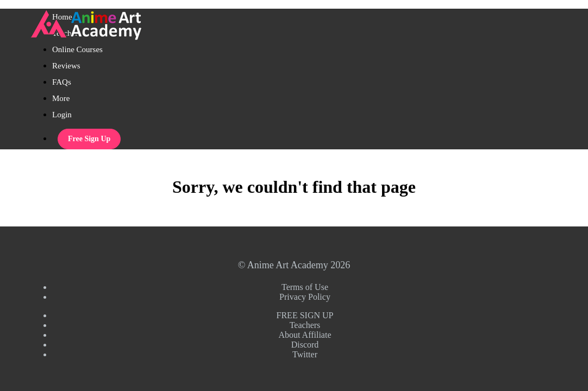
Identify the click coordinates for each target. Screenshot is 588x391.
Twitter (305, 354)
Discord (305, 345)
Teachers (305, 325)
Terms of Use (305, 287)
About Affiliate (305, 335)
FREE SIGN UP (305, 315)
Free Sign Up (89, 139)
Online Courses (77, 49)
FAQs (62, 82)
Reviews (66, 66)
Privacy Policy (305, 297)
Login (62, 115)
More (62, 98)
